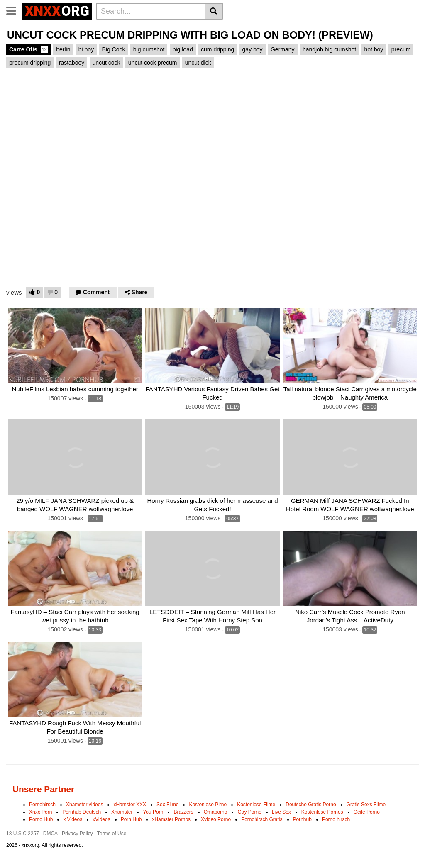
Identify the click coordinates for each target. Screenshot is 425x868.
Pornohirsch (42, 805)
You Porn (153, 812)
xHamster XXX (130, 805)
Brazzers (183, 812)
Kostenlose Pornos (322, 812)
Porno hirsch (336, 819)
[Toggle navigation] (14, 10)
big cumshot (149, 49)
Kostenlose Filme (256, 805)
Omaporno (216, 812)
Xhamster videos (84, 805)
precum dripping (30, 63)
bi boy (86, 49)
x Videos (73, 819)
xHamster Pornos (171, 819)
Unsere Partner (43, 789)
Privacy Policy (77, 834)
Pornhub (302, 819)
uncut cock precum (153, 63)
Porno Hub (41, 819)
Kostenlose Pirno (208, 805)
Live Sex (281, 812)
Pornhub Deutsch (82, 812)
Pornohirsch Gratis (262, 819)
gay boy (253, 49)
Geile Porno (367, 812)
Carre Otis (29, 49)
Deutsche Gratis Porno (311, 805)
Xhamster (122, 812)
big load (183, 49)
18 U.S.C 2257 (23, 834)
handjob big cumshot (329, 49)
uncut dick (198, 63)
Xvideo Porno (216, 819)
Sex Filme (167, 805)
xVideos (101, 819)
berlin (63, 49)
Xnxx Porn (40, 812)
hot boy (374, 49)
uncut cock (106, 63)
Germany (283, 49)
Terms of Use (112, 834)
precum (401, 49)
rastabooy (72, 63)
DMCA (50, 834)
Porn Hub (131, 819)
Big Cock (113, 49)
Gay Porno (249, 812)
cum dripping (217, 49)
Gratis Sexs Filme (366, 805)
